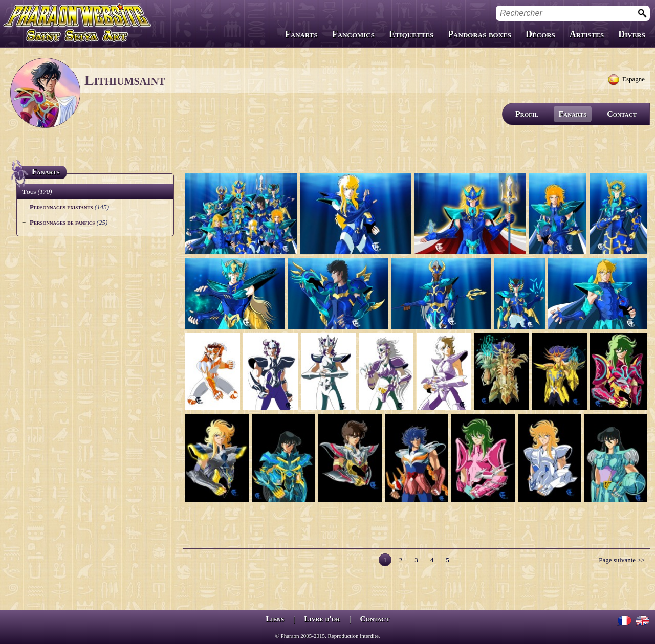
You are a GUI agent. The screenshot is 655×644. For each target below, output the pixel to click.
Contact (622, 114)
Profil (527, 114)
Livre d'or (322, 619)
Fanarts (301, 34)
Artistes (587, 34)
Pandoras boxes (479, 34)
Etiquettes (411, 34)
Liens (275, 619)
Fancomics (353, 34)
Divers (632, 34)
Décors (540, 34)
